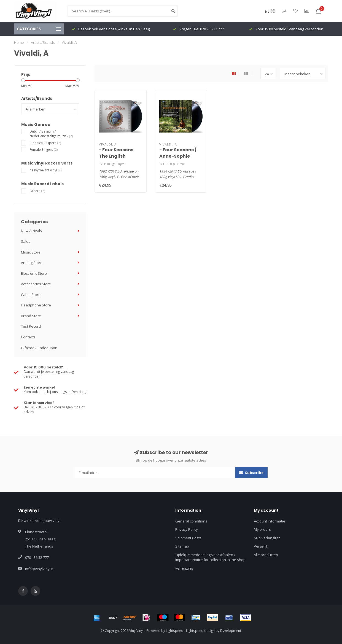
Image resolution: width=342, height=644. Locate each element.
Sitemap (182, 546)
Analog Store (32, 263)
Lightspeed (175, 630)
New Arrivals (31, 231)
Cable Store (31, 295)
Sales (26, 241)
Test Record (31, 326)
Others (37, 191)
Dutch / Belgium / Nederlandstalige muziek (51, 134)
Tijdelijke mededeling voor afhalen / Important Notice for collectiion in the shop (210, 557)
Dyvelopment (231, 630)
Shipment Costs (188, 538)
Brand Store (31, 316)
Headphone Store (36, 305)
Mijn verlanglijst (267, 538)
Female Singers (44, 149)
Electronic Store (34, 273)
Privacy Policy (187, 529)
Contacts (28, 337)
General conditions (191, 521)
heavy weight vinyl (46, 170)
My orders (262, 529)
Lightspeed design (200, 630)
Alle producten (266, 555)
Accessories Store (36, 284)
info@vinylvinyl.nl (40, 569)
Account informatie (270, 521)
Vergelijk (261, 546)
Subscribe (251, 473)
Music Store (31, 252)
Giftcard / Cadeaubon (39, 348)
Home (19, 42)
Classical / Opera (45, 143)
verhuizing (184, 568)
